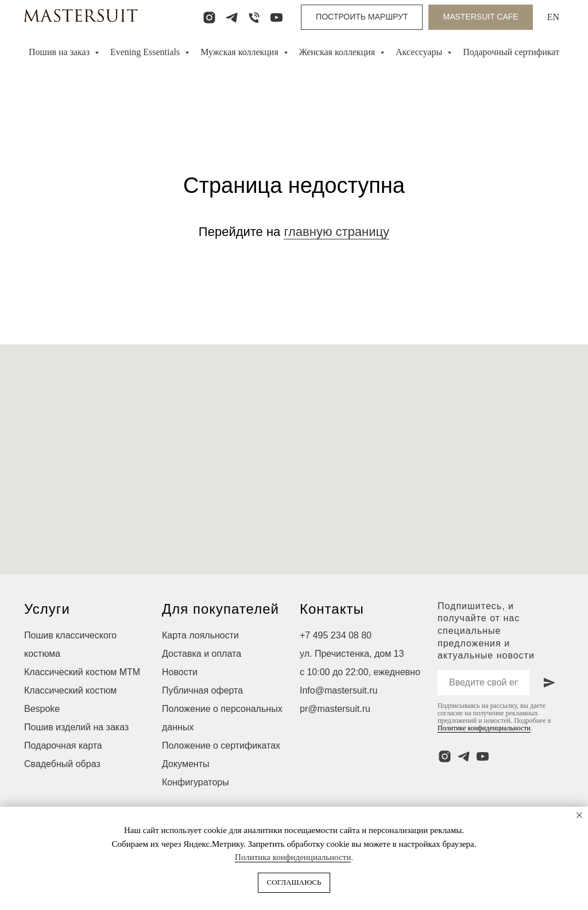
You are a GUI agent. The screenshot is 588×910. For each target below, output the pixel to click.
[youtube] (276, 18)
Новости (180, 672)
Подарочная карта (63, 746)
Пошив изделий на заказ (76, 727)
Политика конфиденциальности (293, 857)
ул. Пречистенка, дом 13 (352, 654)
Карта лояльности (200, 635)
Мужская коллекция (241, 52)
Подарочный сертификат (511, 52)
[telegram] (232, 18)
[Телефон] (254, 18)
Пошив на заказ (60, 52)
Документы (185, 764)
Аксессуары (420, 52)
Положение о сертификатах (221, 746)
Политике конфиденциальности (484, 728)
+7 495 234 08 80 (336, 635)
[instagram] (209, 18)
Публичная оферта (202, 690)
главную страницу (336, 232)
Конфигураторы (196, 782)
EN (553, 17)
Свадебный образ (62, 764)
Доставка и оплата (202, 654)
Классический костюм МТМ (82, 672)
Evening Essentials (146, 52)
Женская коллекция (338, 52)
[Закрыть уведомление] (579, 815)
